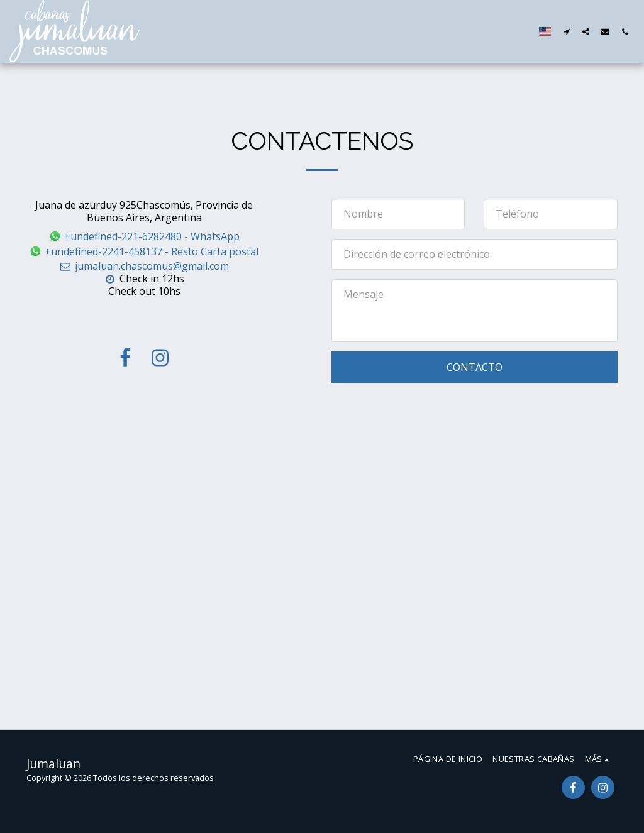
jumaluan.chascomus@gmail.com (144, 266)
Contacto (475, 367)
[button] (566, 31)
